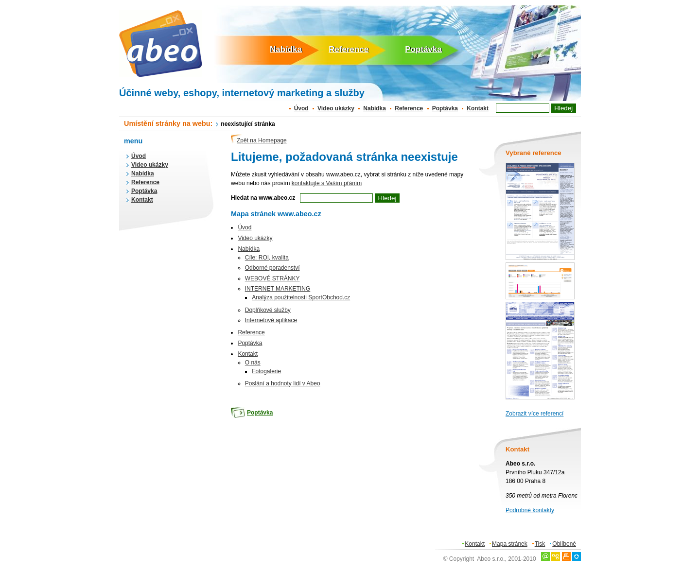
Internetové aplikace (271, 320)
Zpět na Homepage (262, 140)
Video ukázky (336, 108)
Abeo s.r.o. (491, 559)
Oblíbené (564, 544)
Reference (349, 49)
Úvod (301, 108)
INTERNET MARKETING (278, 289)
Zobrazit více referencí (534, 414)
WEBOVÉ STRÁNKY (272, 278)
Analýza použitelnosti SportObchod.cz (301, 297)
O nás (253, 363)
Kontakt (478, 108)
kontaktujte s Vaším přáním (327, 183)
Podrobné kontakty (530, 510)
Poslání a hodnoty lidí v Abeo (283, 383)
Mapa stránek (510, 544)
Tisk (540, 544)
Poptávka (423, 49)
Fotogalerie (266, 371)
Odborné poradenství (272, 268)
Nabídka (286, 49)
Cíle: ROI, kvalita (267, 258)
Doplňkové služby (268, 310)
